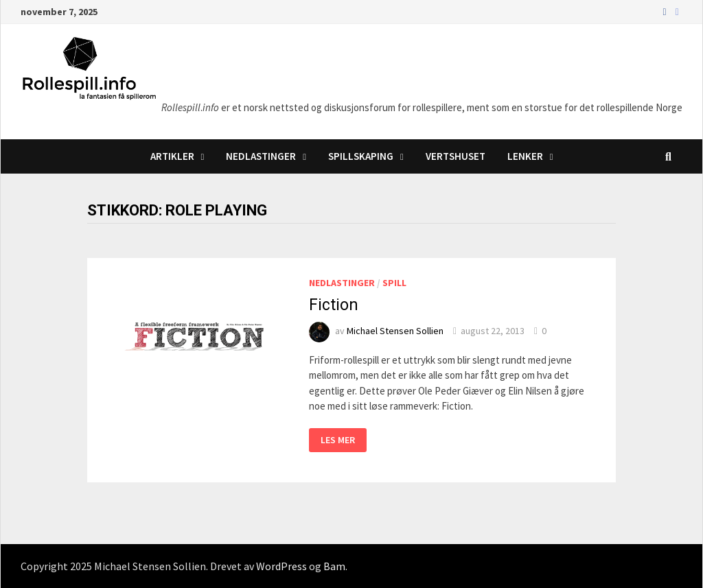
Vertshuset (456, 156)
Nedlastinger (261, 156)
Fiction (334, 305)
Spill (394, 283)
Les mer (337, 439)
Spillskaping (361, 156)
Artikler (172, 156)
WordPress (281, 566)
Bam (334, 566)
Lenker (525, 156)
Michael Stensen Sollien (395, 331)
